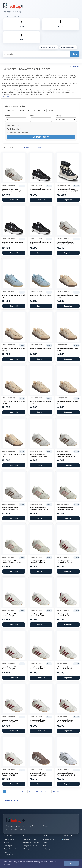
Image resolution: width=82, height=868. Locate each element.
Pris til (32, 116)
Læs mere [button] (7, 865)
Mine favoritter (48, 47)
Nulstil (51, 111)
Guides (45, 846)
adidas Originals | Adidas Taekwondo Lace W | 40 (65, 509)
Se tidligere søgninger (10, 801)
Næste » (56, 791)
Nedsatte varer (68, 47)
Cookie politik (68, 839)
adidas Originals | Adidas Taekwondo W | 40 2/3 (65, 615)
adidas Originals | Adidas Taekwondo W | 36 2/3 (65, 721)
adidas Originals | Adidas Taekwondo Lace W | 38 (38, 562)
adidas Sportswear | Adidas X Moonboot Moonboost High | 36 (67, 190)
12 (45, 791)
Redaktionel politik (11, 849)
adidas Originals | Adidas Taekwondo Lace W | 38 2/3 (66, 243)
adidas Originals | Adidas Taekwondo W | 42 (10, 615)
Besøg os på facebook (31, 843)
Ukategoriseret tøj (49, 839)
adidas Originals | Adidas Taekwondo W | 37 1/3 (38, 721)
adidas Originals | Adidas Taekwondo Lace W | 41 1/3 (39, 509)
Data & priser (9, 846)
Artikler (45, 843)
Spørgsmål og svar (30, 839)
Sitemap (26, 849)
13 (49, 791)
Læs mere (6, 96)
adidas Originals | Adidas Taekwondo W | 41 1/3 (38, 615)
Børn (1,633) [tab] (37, 148)
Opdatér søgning (41, 137)
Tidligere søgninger (30, 846)
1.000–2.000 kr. (40, 111)
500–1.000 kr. (25, 111)
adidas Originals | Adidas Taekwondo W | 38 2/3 (65, 668)
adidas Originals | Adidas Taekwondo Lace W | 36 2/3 (12, 190)
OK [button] (71, 863)
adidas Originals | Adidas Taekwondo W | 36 (10, 774)
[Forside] (13, 6)
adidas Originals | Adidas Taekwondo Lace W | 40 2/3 (39, 455)
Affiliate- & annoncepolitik (9, 853)
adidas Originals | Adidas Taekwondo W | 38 (10, 721)
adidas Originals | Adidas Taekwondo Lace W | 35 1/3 (66, 774)
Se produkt (14, 200)
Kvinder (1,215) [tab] (10, 148)
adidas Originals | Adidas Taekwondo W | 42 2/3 (65, 562)
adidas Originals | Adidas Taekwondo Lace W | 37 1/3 (66, 455)
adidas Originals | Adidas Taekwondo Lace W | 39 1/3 (11, 562)
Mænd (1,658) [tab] (24, 148)
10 (37, 791)
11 (41, 791)
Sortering (58, 116)
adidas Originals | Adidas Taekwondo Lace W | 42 (38, 774)
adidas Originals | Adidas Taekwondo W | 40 (10, 668)
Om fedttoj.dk (9, 839)
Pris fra (8, 116)
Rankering (46, 849)
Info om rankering (73, 66)
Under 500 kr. (12, 111)
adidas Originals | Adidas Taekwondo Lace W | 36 (10, 509)
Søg (75, 54)
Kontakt (7, 843)
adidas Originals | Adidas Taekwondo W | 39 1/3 (38, 668)
